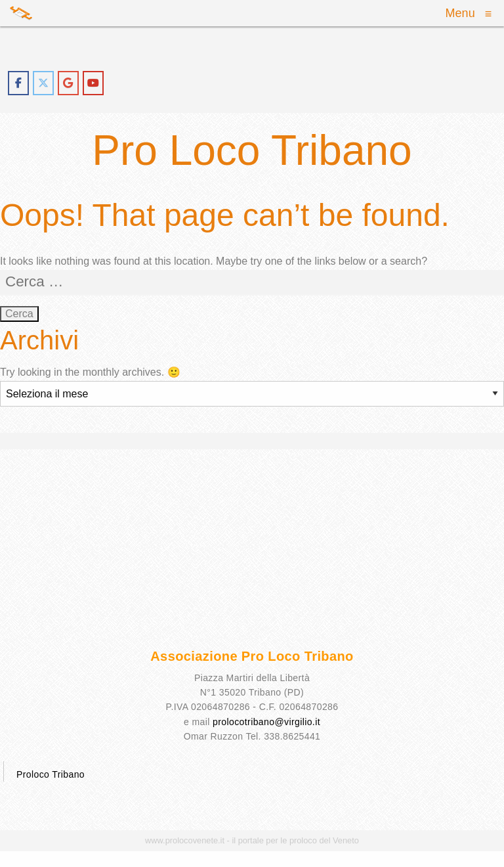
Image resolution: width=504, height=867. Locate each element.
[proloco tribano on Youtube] (93, 83)
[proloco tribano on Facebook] (18, 83)
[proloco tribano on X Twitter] (43, 83)
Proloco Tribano (51, 774)
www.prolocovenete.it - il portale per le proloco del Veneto (252, 841)
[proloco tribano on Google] (68, 83)
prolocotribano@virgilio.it (266, 722)
